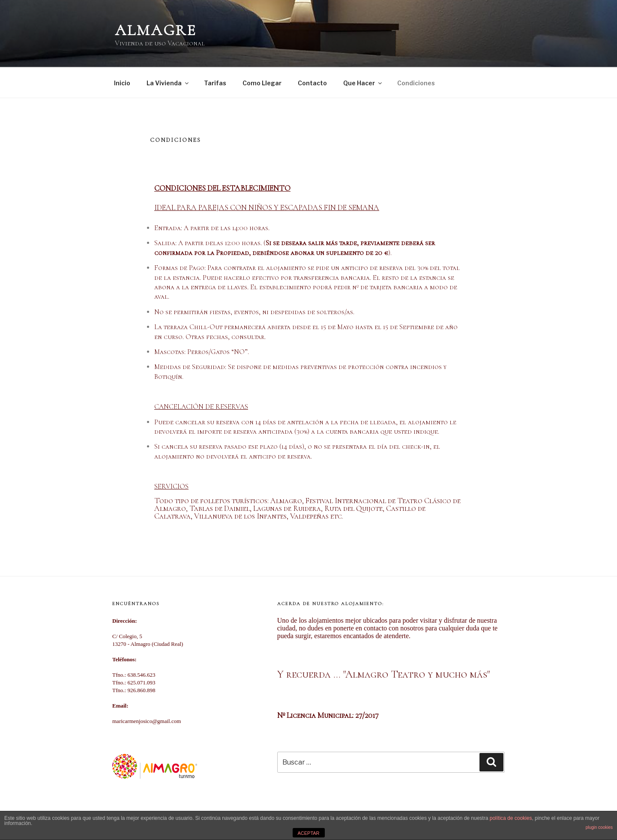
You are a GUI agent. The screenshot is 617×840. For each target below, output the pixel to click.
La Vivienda (168, 83)
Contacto (312, 83)
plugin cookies (599, 827)
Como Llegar (262, 83)
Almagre (156, 30)
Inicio (122, 83)
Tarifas (215, 83)
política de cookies (511, 818)
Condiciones (416, 83)
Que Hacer (363, 83)
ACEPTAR (308, 833)
